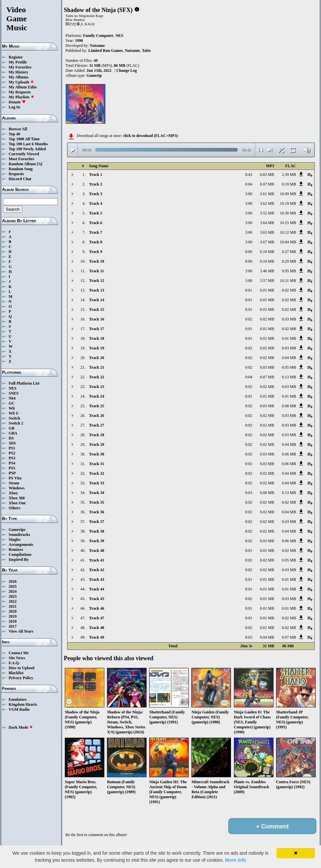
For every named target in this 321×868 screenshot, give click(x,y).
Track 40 (97, 551)
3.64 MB (267, 223)
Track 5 (96, 213)
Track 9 (96, 252)
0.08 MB (289, 406)
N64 (12, 398)
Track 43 (97, 579)
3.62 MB (267, 203)
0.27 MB (289, 252)
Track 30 (97, 454)
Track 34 (97, 493)
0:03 (249, 493)
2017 (13, 626)
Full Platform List (24, 383)
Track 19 (97, 348)
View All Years (21, 631)
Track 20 (97, 358)
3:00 (249, 194)
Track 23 (97, 387)
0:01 (249, 290)
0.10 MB (267, 252)
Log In (14, 107)
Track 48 (97, 628)
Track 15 (97, 310)
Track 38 (97, 531)
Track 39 (97, 541)
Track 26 (97, 416)
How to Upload (21, 668)
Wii (12, 408)
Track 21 (97, 367)
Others (14, 508)
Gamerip (94, 75)
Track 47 (97, 618)
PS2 (12, 453)
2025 (13, 586)
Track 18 (97, 338)
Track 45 (97, 599)
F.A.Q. (14, 663)
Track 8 (96, 242)
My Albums (19, 77)
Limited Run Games (106, 51)
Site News (17, 658)
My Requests (20, 92)
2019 (13, 616)
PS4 (12, 463)
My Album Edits (23, 87)
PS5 (12, 468)
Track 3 (96, 194)
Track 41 (97, 560)
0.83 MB (267, 175)
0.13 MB (289, 377)
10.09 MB (288, 194)
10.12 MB (288, 232)
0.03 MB (289, 319)
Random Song (21, 169)
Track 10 (97, 261)
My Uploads (21, 82)
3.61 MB (267, 194)
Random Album (22, 164)
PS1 (12, 448)
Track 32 (97, 473)
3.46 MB (267, 271)
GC (12, 403)
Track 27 (97, 425)
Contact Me (19, 653)
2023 (13, 596)
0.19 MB (289, 184)
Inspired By (19, 559)
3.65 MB (267, 232)
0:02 (249, 319)
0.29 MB (289, 261)
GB (11, 428)
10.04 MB (288, 242)
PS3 (12, 458)
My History (18, 72)
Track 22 (97, 377)
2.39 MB (289, 175)
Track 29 (97, 444)
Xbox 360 (17, 498)
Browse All (18, 129)
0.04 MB (289, 358)
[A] (40, 164)
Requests (16, 174)
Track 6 (96, 223)
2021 (13, 606)
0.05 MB (289, 367)
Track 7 (96, 232)
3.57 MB (267, 281)
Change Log (127, 70)
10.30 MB (288, 213)
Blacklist (16, 673)
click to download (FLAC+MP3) (150, 136)
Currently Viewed (24, 154)
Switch (14, 418)
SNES (14, 393)
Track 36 (97, 512)
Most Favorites (21, 159)
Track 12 (97, 281)
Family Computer (98, 36)
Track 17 (97, 329)
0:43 (249, 175)
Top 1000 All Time (24, 139)
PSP (12, 473)
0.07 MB (267, 184)
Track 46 (97, 608)
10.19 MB (288, 203)
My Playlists (21, 97)
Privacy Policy (21, 678)
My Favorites (20, 67)
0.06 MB (289, 454)
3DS (12, 443)
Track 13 (97, 290)
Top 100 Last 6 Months (28, 144)
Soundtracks (19, 535)
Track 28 (97, 435)
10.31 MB (288, 281)
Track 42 (97, 570)
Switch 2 (16, 423)
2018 (13, 621)
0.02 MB (289, 290)
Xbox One (17, 503)
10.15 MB (288, 223)
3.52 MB (267, 213)
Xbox (13, 493)
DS (11, 438)
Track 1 (96, 175)
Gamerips (17, 530)
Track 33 (97, 483)
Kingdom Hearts (23, 704)
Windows (17, 488)
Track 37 (97, 522)
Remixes (16, 550)
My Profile (18, 62)
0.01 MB (267, 290)
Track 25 (97, 406)
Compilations (20, 555)
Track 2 (96, 184)
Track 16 (97, 319)
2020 (13, 611)
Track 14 (97, 300)
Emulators (18, 699)
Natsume (97, 46)
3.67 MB (267, 242)
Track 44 (97, 589)
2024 (13, 591)
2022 (13, 601)
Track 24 (97, 396)
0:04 (249, 184)
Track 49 (97, 637)
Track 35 (97, 502)
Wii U (14, 413)
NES (12, 388)
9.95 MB (289, 271)
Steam (14, 483)
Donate (17, 102)
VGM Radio (19, 709)
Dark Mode (21, 727)
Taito (146, 51)
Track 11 (97, 271)
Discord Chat (20, 179)
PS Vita (15, 478)
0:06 (249, 252)
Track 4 (96, 203)
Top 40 (14, 134)
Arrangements (21, 545)
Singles (15, 540)
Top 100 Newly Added (27, 149)
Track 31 (97, 464)
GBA (13, 433)
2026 (13, 581)
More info (235, 860)
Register (16, 57)
